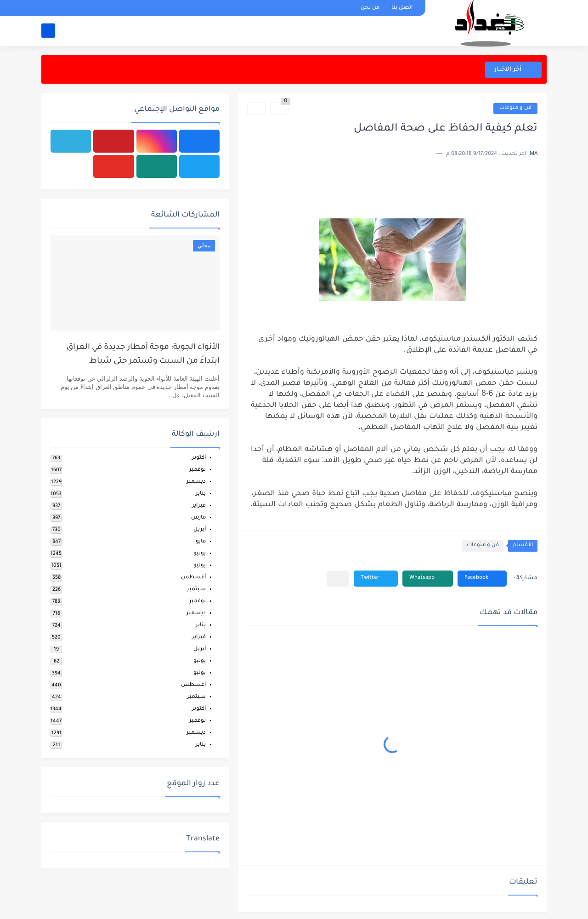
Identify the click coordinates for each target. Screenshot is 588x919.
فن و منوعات (515, 108)
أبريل (200, 530)
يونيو (200, 554)
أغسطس (193, 578)
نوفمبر (198, 470)
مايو (201, 542)
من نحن (370, 8)
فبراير (199, 506)
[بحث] (48, 31)
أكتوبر (199, 458)
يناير (201, 494)
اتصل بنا (402, 8)
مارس (198, 518)
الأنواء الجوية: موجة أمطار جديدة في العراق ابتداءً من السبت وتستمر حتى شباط (143, 355)
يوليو (200, 566)
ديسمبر (196, 482)
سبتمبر (196, 590)
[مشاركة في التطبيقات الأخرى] (338, 579)
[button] (482, 579)
